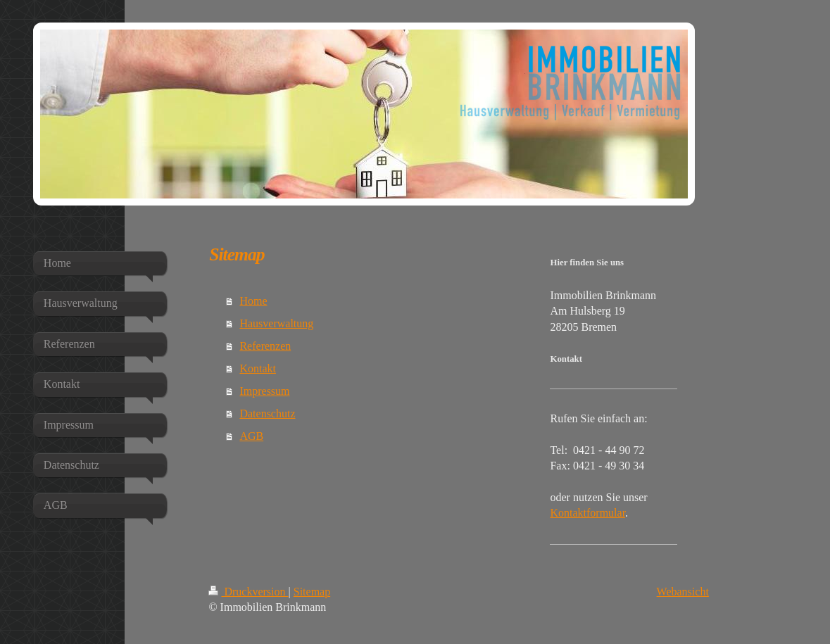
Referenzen (265, 346)
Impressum (264, 391)
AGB (251, 436)
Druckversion (248, 592)
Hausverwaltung (276, 323)
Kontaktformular (587, 513)
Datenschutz (267, 413)
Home (253, 301)
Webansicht (683, 592)
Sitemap (312, 592)
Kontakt (258, 368)
